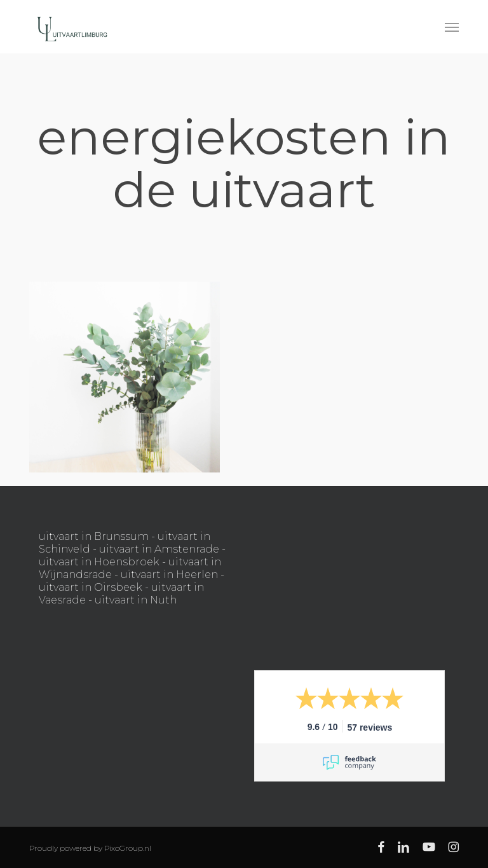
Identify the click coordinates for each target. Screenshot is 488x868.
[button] (452, 27)
